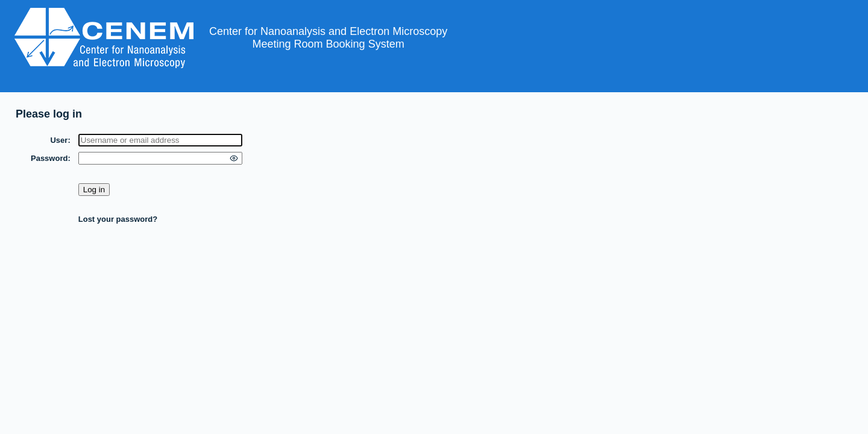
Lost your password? (118, 219)
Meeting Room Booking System (329, 44)
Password (49, 158)
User (59, 140)
